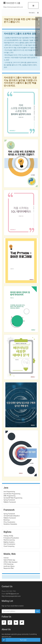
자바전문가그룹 (12, 3)
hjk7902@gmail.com (12, 594)
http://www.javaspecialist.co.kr (11, 596)
